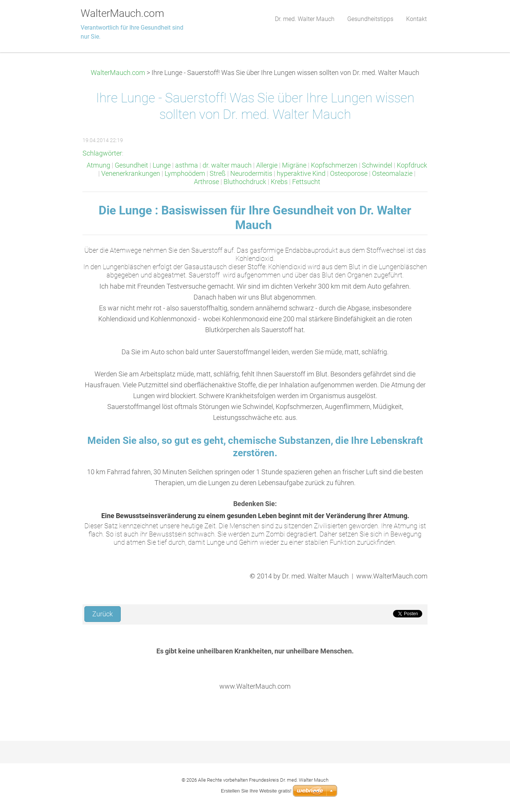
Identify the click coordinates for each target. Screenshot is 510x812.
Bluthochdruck (245, 182)
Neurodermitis (251, 174)
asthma (187, 165)
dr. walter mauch (227, 165)
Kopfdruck (412, 165)
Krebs (279, 182)
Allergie (267, 165)
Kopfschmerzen (334, 165)
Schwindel (377, 165)
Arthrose (206, 182)
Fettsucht (306, 182)
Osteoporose (349, 174)
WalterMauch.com (118, 73)
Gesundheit (131, 165)
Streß (218, 174)
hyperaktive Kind (301, 174)
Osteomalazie (392, 174)
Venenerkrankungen (131, 174)
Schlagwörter (102, 153)
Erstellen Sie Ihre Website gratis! (256, 791)
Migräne (294, 165)
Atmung (98, 165)
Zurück (103, 614)
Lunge (162, 165)
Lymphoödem (185, 174)
